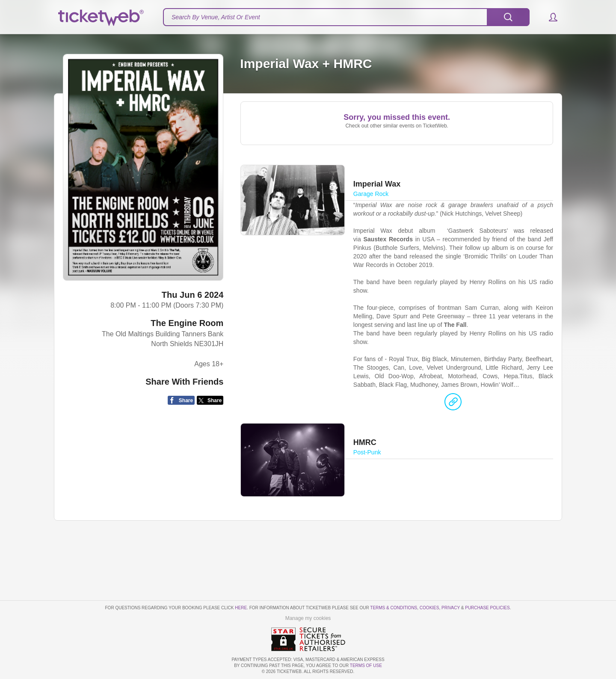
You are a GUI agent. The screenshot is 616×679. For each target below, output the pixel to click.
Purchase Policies (487, 608)
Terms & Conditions (394, 608)
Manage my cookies (308, 618)
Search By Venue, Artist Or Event (216, 17)
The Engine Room (187, 323)
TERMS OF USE (366, 666)
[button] (549, 17)
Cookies (429, 608)
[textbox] (346, 17)
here (241, 608)
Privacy (451, 608)
